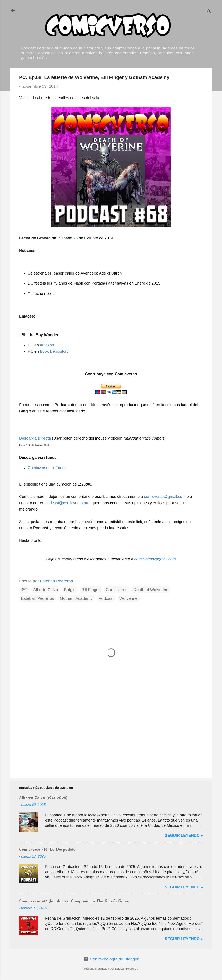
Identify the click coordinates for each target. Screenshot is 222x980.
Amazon (47, 345)
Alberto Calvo (46, 590)
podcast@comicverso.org (67, 503)
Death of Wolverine (151, 590)
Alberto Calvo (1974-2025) (43, 798)
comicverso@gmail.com (165, 497)
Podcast (106, 598)
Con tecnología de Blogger (111, 959)
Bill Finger (91, 590)
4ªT (24, 590)
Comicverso (117, 590)
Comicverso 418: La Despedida (47, 850)
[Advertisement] (111, 737)
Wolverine (129, 598)
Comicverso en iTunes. (48, 468)
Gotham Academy (76, 598)
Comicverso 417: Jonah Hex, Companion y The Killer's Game (74, 901)
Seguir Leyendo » (184, 835)
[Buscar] (209, 12)
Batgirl (70, 590)
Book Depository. (55, 351)
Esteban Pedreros (38, 598)
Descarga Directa (35, 438)
